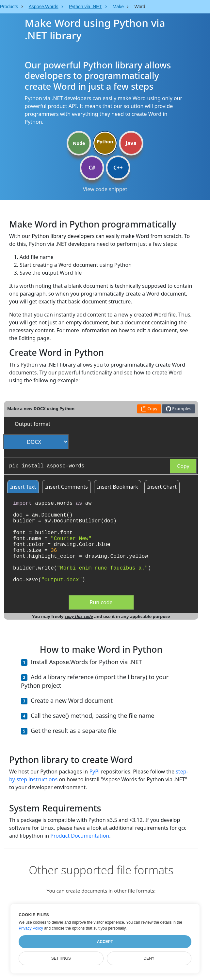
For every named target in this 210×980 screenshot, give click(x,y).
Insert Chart (162, 487)
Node (79, 143)
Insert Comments (66, 487)
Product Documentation (80, 836)
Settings (61, 958)
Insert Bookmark (118, 487)
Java (131, 143)
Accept (105, 942)
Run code (101, 602)
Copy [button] (149, 409)
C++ (118, 168)
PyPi (94, 771)
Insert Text (23, 487)
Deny (149, 958)
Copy (183, 466)
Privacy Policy (31, 928)
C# (92, 168)
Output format (32, 424)
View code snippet (105, 189)
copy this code (79, 616)
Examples (179, 409)
